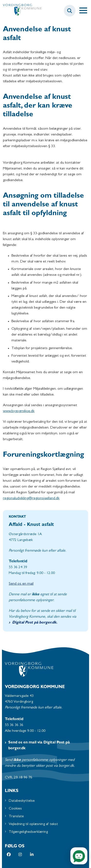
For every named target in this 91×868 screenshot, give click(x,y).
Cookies (15, 809)
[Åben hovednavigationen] (85, 11)
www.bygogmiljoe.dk (19, 411)
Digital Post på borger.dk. (35, 623)
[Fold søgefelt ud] (70, 11)
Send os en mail (21, 584)
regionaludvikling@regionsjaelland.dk (31, 498)
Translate (16, 817)
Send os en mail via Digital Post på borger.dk (39, 746)
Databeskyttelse (22, 801)
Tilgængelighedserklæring (28, 832)
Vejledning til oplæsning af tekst (33, 824)
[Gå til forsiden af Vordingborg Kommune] (21, 11)
